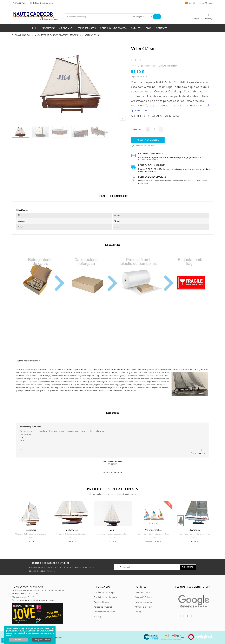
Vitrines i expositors (143, 607)
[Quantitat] (154, 129)
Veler (112, 530)
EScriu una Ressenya (112, 472)
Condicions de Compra (104, 592)
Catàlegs (138, 612)
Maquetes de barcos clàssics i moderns (31, 534)
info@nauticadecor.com (43, 3)
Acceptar (18, 639)
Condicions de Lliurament (105, 597)
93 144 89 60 (19, 3)
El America (194, 530)
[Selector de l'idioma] (190, 3)
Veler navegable (153, 530)
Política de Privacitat (103, 607)
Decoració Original (143, 597)
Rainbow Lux (72, 530)
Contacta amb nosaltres (104, 612)
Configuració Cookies (42, 640)
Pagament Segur (101, 602)
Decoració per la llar (144, 592)
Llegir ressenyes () (147, 66)
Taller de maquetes (143, 602)
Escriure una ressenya (168, 66)
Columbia (31, 530)
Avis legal (98, 616)
